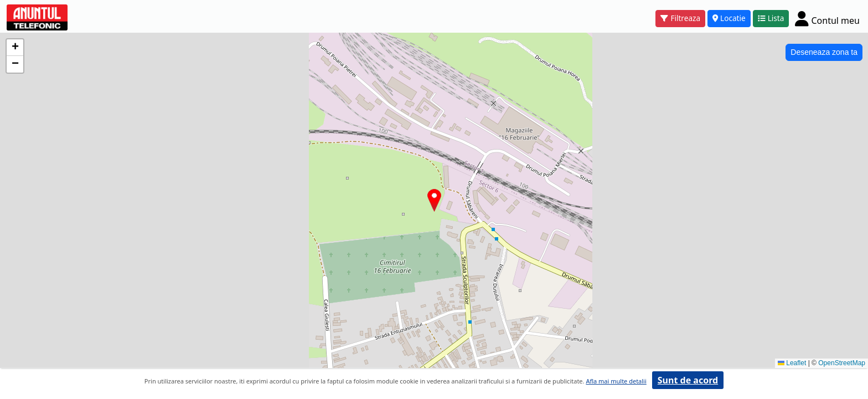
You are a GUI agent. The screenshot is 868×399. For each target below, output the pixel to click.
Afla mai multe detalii (616, 381)
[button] (434, 200)
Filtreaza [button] (680, 18)
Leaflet (792, 363)
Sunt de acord (688, 380)
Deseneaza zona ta (824, 52)
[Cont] (827, 18)
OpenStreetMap (842, 363)
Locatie (729, 18)
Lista (771, 18)
